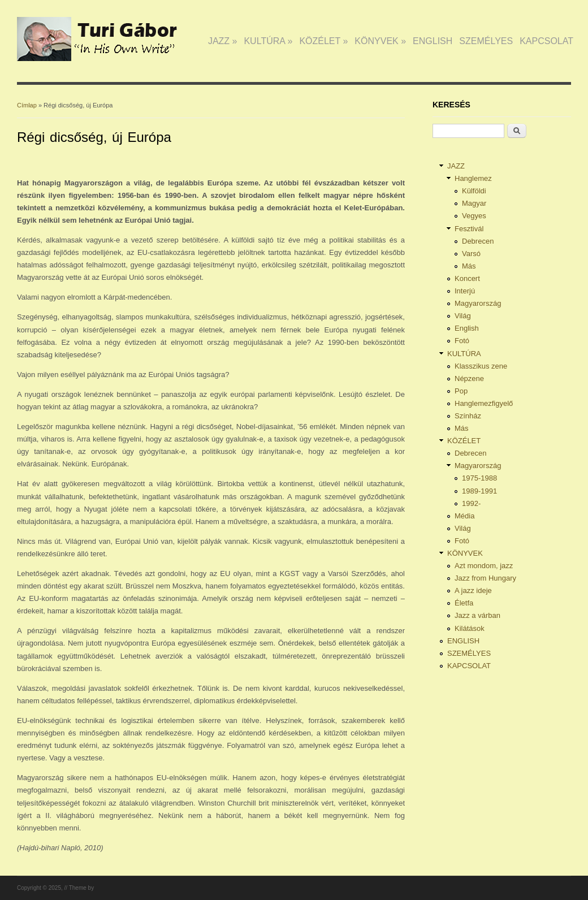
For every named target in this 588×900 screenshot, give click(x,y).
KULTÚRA (268, 41)
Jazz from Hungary (485, 578)
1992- (471, 503)
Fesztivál (469, 229)
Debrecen (478, 241)
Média (464, 516)
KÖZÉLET (323, 41)
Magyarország (478, 303)
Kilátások (470, 628)
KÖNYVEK (380, 41)
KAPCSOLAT (546, 41)
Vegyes (474, 216)
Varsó (471, 254)
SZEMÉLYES (486, 41)
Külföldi (474, 191)
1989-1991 (479, 491)
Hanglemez (473, 178)
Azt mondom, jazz (484, 566)
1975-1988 (479, 478)
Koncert (467, 278)
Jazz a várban (477, 615)
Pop (461, 391)
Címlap (27, 105)
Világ (463, 316)
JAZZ (223, 41)
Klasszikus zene (481, 366)
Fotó (462, 341)
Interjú (465, 291)
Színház (468, 416)
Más (469, 266)
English (467, 328)
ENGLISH (433, 41)
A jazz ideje (473, 590)
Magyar (474, 203)
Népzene (469, 378)
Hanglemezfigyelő (484, 403)
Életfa (464, 603)
